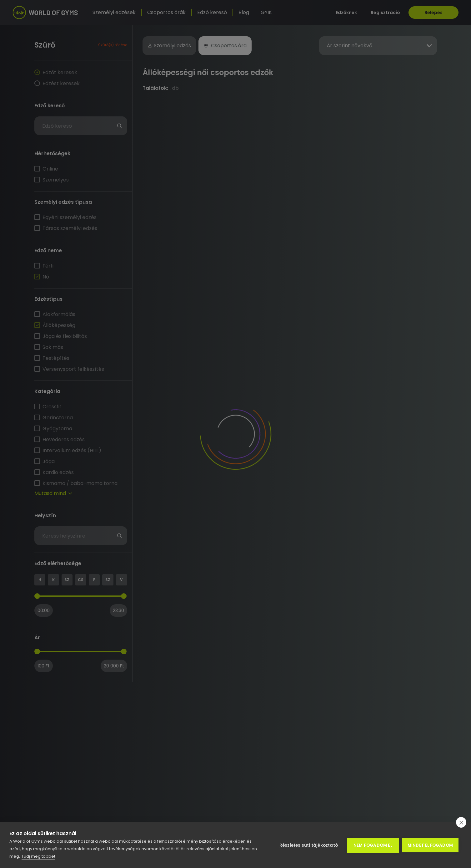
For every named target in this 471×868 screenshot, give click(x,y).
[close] (461, 822)
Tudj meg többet (38, 856)
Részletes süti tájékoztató (309, 845)
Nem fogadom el (373, 845)
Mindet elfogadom (430, 845)
